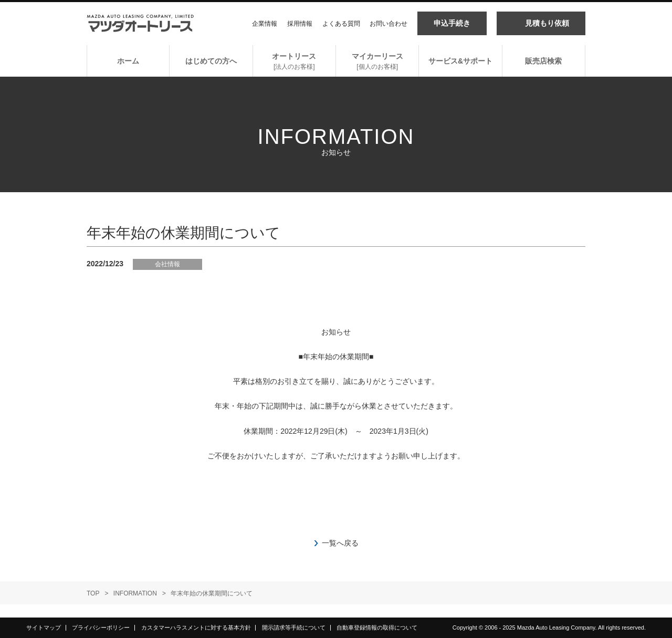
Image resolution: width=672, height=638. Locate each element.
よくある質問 (341, 24)
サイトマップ (44, 627)
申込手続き (452, 23)
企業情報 (265, 24)
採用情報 (300, 24)
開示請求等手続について (294, 627)
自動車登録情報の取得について (377, 627)
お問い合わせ (388, 24)
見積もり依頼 (547, 23)
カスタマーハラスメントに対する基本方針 (196, 627)
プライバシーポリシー (101, 627)
